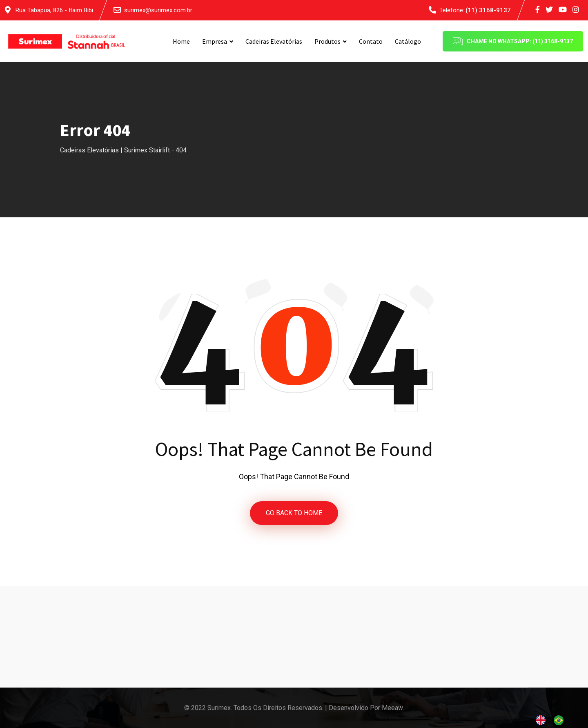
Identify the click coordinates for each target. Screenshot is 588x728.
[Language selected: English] (554, 720)
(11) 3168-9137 (488, 10)
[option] (561, 720)
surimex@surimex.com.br (158, 10)
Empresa (215, 41)
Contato (371, 41)
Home (181, 41)
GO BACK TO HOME (294, 513)
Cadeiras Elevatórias (274, 41)
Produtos (327, 41)
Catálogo (408, 41)
